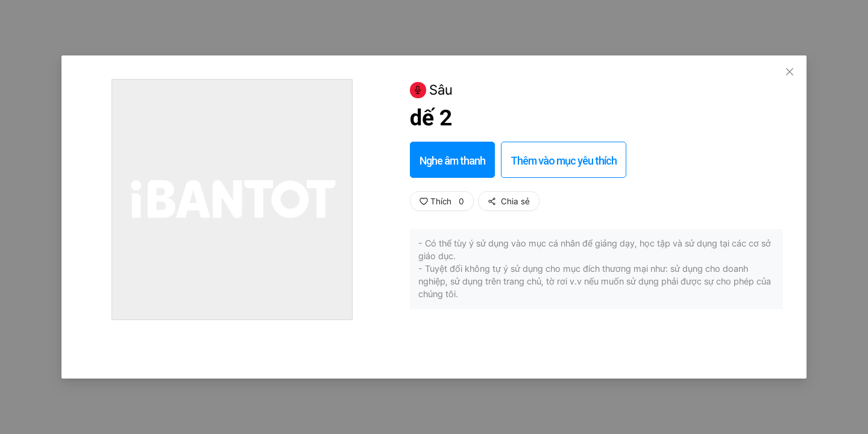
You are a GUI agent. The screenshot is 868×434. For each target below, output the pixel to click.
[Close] (790, 72)
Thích (442, 201)
